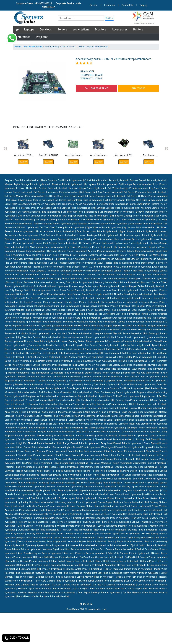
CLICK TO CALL (16, 638)
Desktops (46, 29)
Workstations (81, 29)
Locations (109, 5)
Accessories (120, 29)
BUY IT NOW (138, 88)
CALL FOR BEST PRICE (96, 88)
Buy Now (23, 162)
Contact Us (127, 5)
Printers (138, 29)
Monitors (101, 29)
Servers (62, 29)
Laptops (29, 29)
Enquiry (144, 5)
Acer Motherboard (33, 47)
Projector (42, 37)
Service (94, 5)
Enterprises (23, 37)
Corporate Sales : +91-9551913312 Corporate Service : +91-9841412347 (48, 5)
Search (109, 18)
